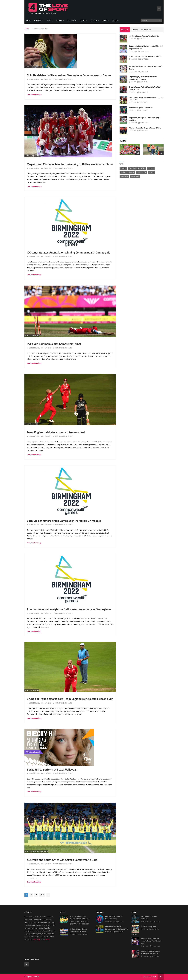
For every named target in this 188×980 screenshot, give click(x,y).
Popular (125, 30)
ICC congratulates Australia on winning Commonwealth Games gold (69, 253)
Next (42, 895)
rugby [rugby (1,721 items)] (132, 172)
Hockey (83, 21)
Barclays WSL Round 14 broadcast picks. (114, 918)
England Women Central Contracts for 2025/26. (78, 930)
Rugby (105, 21)
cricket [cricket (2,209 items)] (123, 168)
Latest (135, 30)
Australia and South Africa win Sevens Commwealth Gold (62, 860)
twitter (47, 939)
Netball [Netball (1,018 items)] (124, 172)
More (115, 21)
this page (37, 939)
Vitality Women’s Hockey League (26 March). (145, 56)
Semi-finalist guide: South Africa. (141, 108)
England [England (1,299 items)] (132, 168)
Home (28, 21)
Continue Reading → (35, 94)
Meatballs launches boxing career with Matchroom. (151, 952)
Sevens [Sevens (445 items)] (151, 172)
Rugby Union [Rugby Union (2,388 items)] (141, 172)
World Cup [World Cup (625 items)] (135, 176)
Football (71, 21)
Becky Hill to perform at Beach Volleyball (52, 770)
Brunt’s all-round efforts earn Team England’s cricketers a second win (70, 699)
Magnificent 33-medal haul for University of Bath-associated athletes (70, 164)
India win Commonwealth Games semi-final (54, 344)
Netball (94, 21)
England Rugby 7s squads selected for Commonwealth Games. (143, 78)
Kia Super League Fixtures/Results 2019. (144, 36)
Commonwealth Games (64, 79)
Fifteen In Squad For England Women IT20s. (145, 128)
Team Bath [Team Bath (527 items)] (124, 176)
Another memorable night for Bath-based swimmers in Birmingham (69, 609)
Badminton (39, 21)
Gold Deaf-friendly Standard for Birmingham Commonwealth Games (69, 75)
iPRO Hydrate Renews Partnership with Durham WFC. (117, 928)
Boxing (50, 21)
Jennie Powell (34, 79)
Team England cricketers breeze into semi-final (56, 432)
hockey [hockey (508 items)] (151, 168)
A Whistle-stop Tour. (149, 927)
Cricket (59, 21)
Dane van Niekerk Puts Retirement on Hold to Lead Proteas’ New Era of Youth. (80, 919)
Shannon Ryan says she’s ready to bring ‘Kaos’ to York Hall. (151, 941)
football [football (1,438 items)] (142, 168)
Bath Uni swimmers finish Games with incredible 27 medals (64, 521)
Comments (146, 30)
